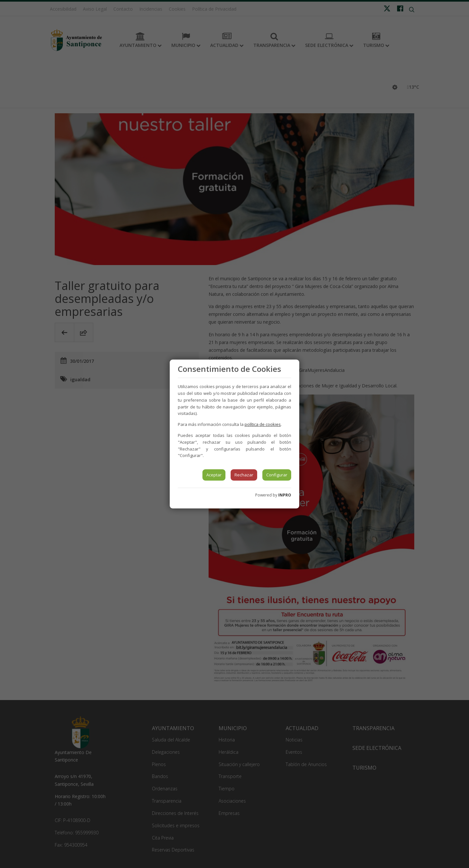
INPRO (285, 495)
